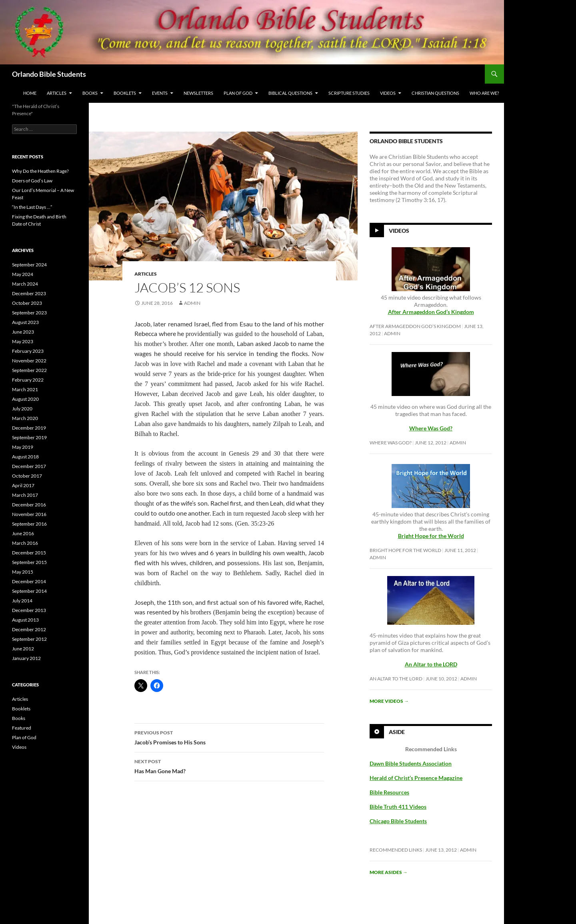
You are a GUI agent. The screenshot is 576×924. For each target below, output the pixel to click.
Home (30, 93)
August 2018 (25, 457)
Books (90, 93)
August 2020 (25, 399)
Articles (57, 93)
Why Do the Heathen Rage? (40, 171)
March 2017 (25, 495)
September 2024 (29, 265)
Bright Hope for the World (405, 550)
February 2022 (28, 380)
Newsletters (198, 93)
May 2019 (23, 447)
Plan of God (238, 93)
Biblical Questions (290, 93)
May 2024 (23, 274)
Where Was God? (391, 443)
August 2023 (25, 322)
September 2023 (29, 313)
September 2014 (29, 591)
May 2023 (23, 341)
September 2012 (29, 639)
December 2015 (29, 553)
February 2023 (28, 351)
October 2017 (27, 476)
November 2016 (29, 514)
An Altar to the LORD (396, 679)
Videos (388, 93)
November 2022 (29, 361)
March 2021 (25, 389)
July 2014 (22, 601)
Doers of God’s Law (32, 181)
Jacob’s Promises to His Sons (229, 737)
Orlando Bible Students (49, 74)
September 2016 (29, 524)
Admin (192, 303)
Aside (397, 732)
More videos (389, 701)
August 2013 (25, 620)
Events (160, 93)
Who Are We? (484, 93)
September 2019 (29, 437)
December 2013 (29, 610)
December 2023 (29, 293)
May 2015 (23, 572)
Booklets (125, 93)
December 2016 (29, 505)
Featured (22, 728)
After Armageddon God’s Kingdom (431, 312)
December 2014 (29, 581)
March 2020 (25, 418)
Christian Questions (435, 93)
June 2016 (23, 533)
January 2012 (26, 658)
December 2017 (29, 466)
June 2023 (23, 332)
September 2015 (29, 562)
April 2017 (23, 485)
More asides (389, 872)
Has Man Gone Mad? (229, 766)
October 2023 (27, 303)
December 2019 (29, 428)
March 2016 (25, 543)
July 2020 (22, 409)
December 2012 (29, 629)
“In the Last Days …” (32, 207)
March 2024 (25, 284)
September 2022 (29, 370)
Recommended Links (396, 850)
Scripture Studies (349, 93)
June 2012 (23, 649)
